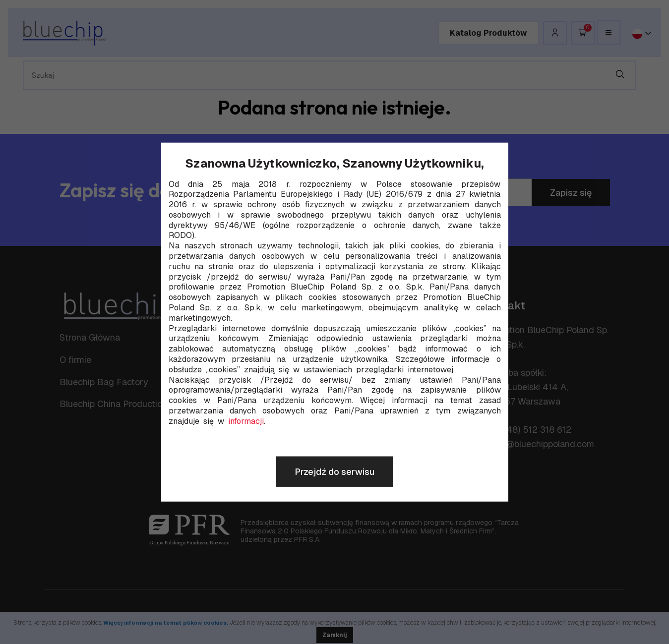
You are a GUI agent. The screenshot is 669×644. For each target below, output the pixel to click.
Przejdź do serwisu (334, 472)
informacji (246, 421)
